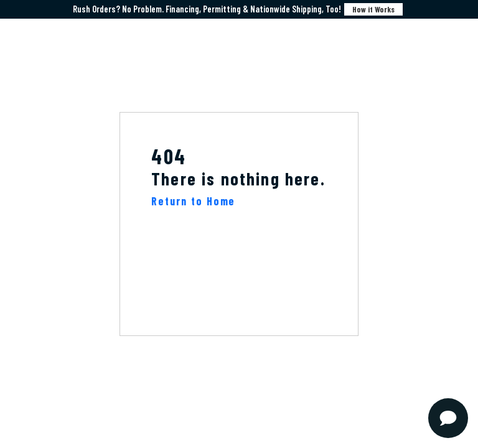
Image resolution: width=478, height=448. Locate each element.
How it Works (373, 9)
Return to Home (193, 201)
